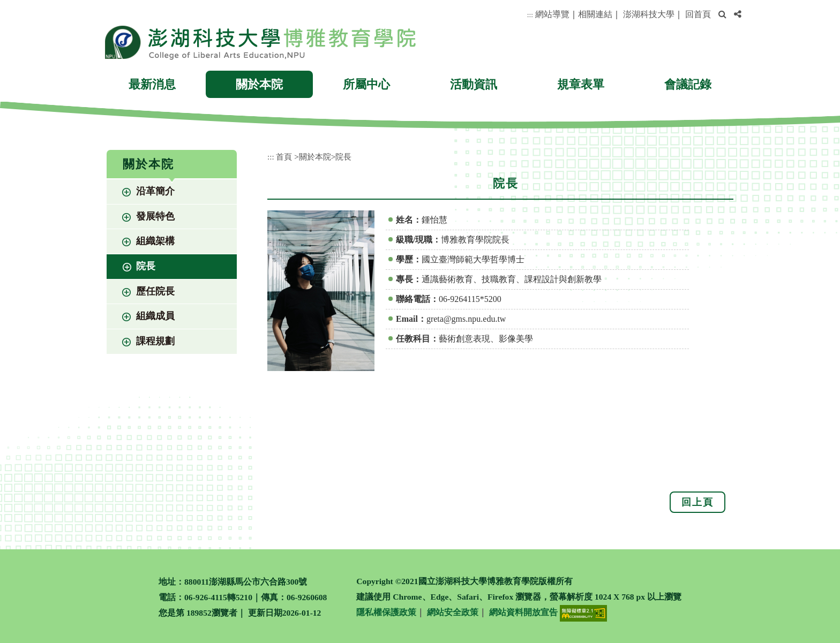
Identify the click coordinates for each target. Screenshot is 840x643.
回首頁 (698, 14)
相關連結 (595, 14)
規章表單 (581, 84)
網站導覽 (552, 14)
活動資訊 (474, 84)
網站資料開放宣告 (523, 612)
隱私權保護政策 (386, 612)
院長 (146, 266)
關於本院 (259, 84)
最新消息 (152, 84)
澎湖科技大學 (649, 14)
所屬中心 (366, 84)
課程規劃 (155, 341)
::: (530, 15)
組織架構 (155, 241)
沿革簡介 (155, 191)
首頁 (284, 157)
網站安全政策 (453, 612)
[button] (722, 15)
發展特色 (155, 216)
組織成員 (155, 316)
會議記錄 (688, 84)
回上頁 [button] (697, 502)
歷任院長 (155, 291)
